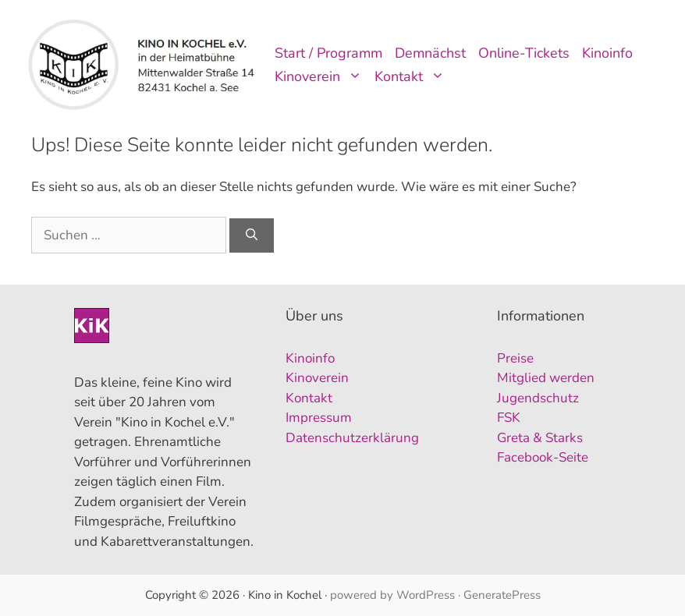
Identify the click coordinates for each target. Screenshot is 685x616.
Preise (515, 358)
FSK (509, 418)
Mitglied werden (546, 378)
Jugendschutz (538, 398)
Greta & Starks (540, 438)
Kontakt (413, 76)
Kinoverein (321, 76)
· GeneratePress (499, 595)
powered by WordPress (392, 595)
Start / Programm (328, 53)
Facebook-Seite (543, 457)
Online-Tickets (524, 53)
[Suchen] (252, 236)
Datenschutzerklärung (352, 438)
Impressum (319, 418)
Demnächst (430, 53)
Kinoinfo (607, 53)
